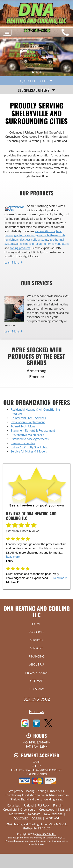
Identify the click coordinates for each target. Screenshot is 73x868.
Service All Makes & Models (29, 451)
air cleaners (24, 244)
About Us (36, 664)
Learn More (14, 262)
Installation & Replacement (28, 422)
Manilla (63, 809)
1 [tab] (34, 73)
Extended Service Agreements (30, 439)
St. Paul (37, 818)
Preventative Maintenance (27, 435)
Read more (13, 556)
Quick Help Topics (36, 81)
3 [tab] (41, 73)
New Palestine (53, 814)
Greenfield (10, 809)
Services (36, 640)
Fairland (29, 805)
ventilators (62, 244)
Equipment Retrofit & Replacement (33, 430)
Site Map (36, 681)
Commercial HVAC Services (28, 418)
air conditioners (45, 231)
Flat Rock (43, 805)
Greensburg (28, 809)
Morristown (17, 814)
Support (36, 648)
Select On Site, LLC (46, 834)
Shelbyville (21, 818)
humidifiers (12, 239)
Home (37, 624)
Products (36, 632)
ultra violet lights (43, 244)
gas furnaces (22, 235)
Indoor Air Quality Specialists (29, 447)
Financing (37, 656)
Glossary (37, 689)
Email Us (36, 711)
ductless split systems (34, 239)
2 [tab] (38, 73)
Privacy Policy (36, 673)
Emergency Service (23, 443)
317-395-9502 (37, 699)
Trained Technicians (23, 426)
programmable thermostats (48, 235)
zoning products (20, 248)
